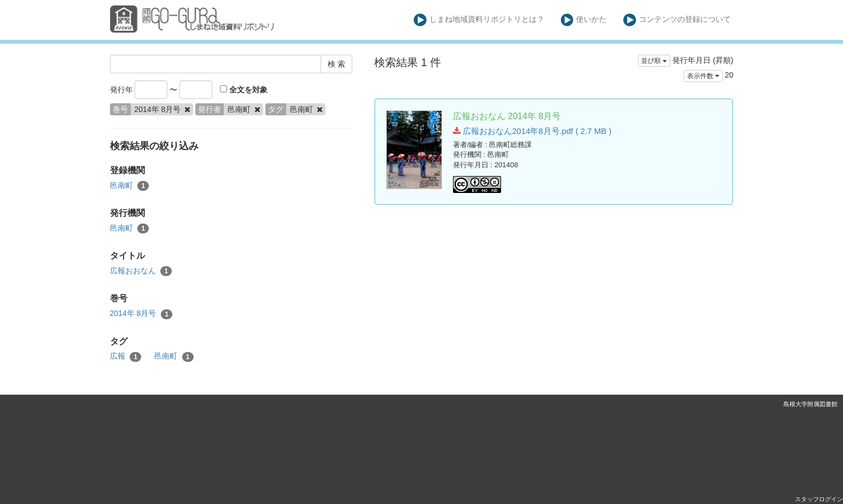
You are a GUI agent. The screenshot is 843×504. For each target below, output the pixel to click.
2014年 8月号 (141, 314)
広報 (126, 356)
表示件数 (703, 76)
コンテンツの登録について (677, 20)
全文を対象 (244, 90)
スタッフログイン (819, 499)
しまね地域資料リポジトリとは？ (479, 20)
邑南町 (130, 186)
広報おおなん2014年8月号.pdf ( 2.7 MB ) (532, 131)
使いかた (584, 20)
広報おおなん (141, 271)
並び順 (654, 61)
